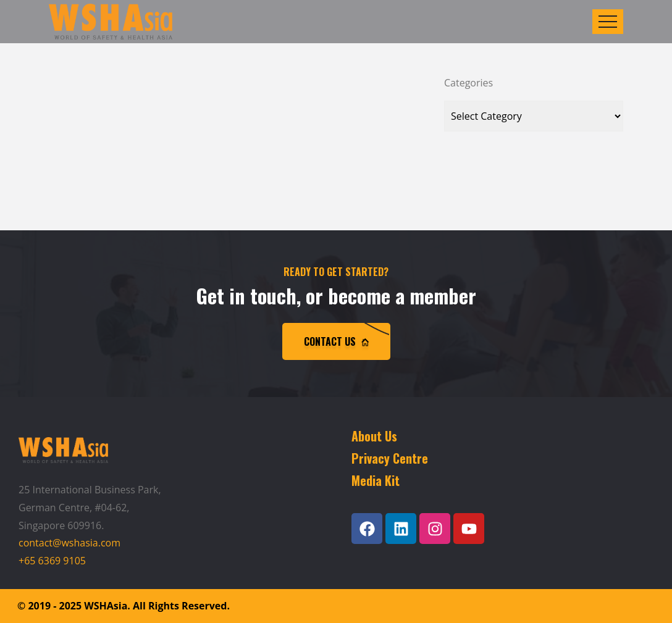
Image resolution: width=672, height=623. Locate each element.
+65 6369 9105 (52, 561)
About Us (374, 436)
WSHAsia (106, 606)
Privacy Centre (390, 458)
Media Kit (376, 480)
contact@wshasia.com (69, 543)
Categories (468, 83)
